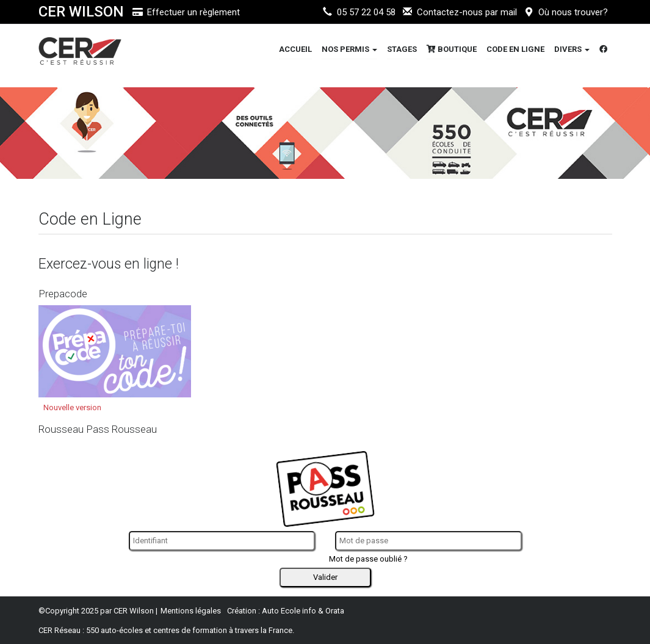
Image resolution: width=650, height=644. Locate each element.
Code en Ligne (515, 49)
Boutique (452, 49)
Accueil (295, 49)
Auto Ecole (281, 611)
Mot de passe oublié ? (368, 559)
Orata (335, 611)
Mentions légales (191, 611)
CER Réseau (60, 630)
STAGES (402, 49)
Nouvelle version (72, 407)
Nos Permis (349, 49)
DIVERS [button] (572, 49)
